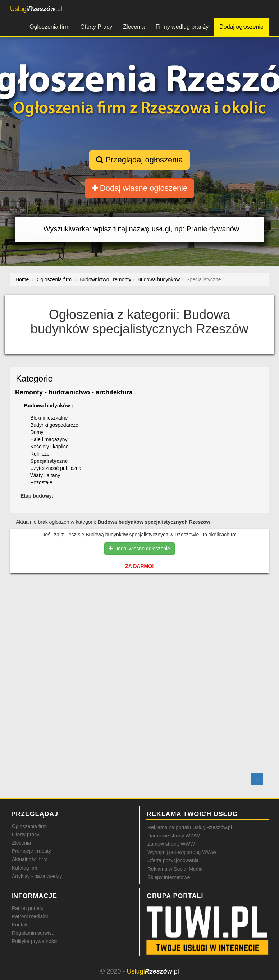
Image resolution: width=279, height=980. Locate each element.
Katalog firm (25, 868)
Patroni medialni (30, 916)
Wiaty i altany (45, 475)
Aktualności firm (30, 859)
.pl (36, 9)
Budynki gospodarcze (54, 425)
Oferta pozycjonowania (173, 860)
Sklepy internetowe (169, 877)
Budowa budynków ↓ (49, 406)
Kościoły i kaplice (49, 447)
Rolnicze (40, 454)
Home (22, 279)
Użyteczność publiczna (56, 468)
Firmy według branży (182, 27)
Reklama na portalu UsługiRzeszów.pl (190, 827)
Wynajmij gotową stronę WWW (182, 852)
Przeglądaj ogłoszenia (139, 160)
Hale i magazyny (49, 439)
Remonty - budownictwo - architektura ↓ (76, 392)
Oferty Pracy (96, 27)
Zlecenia (134, 27)
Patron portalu (28, 908)
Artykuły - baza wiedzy (37, 876)
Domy (37, 432)
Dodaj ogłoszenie (241, 27)
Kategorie (34, 378)
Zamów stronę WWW (171, 844)
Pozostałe (41, 482)
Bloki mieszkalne (49, 418)
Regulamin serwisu (33, 933)
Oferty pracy (26, 835)
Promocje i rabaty (31, 851)
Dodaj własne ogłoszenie (140, 188)
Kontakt (20, 925)
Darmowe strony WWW (173, 836)
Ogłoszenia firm (49, 27)
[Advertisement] (139, 610)
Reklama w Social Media (175, 869)
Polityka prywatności (35, 941)
